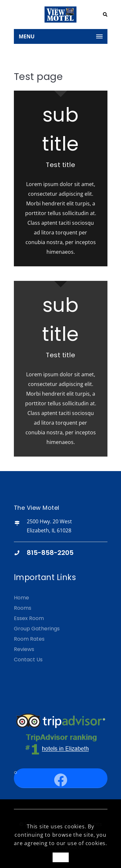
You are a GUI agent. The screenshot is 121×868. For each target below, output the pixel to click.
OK (60, 857)
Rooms (23, 608)
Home (21, 598)
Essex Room (29, 618)
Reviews (24, 649)
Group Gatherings (37, 629)
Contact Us (28, 660)
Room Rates (29, 639)
